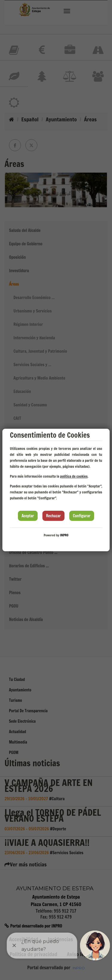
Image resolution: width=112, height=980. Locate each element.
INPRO (64, 535)
